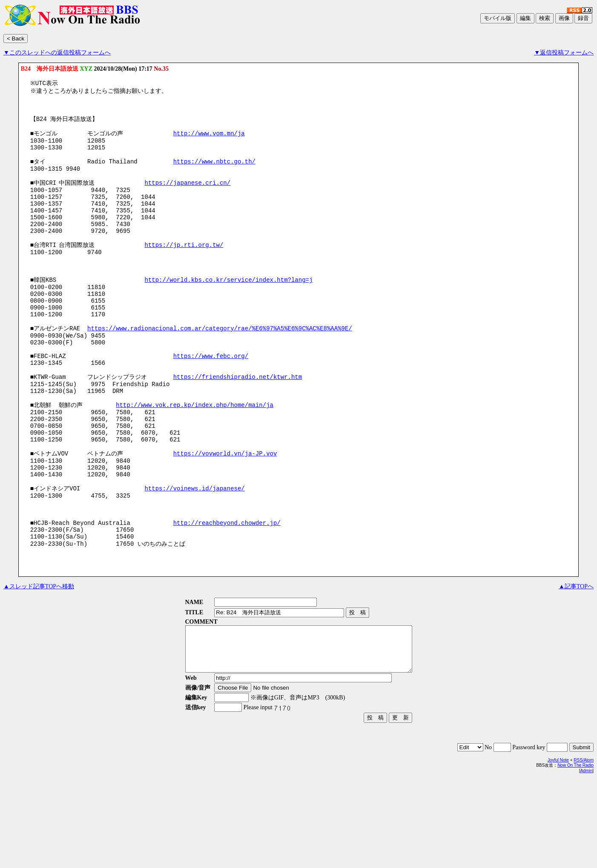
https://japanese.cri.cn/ (187, 198)
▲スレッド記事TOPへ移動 (39, 666)
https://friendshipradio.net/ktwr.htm (238, 426)
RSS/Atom (584, 849)
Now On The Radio (575, 854)
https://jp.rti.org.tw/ (184, 271)
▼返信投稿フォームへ (564, 53)
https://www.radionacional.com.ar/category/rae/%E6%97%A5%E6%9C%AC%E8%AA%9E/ (220, 369)
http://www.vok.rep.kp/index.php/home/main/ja (195, 459)
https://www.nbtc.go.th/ (214, 173)
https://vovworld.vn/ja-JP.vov (225, 516)
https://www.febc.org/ (211, 402)
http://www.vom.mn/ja (209, 141)
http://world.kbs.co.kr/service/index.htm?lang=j (228, 312)
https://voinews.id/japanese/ (194, 557)
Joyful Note (558, 849)
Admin (586, 860)
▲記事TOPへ (576, 666)
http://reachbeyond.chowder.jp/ (227, 598)
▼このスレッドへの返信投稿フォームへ (57, 53)
